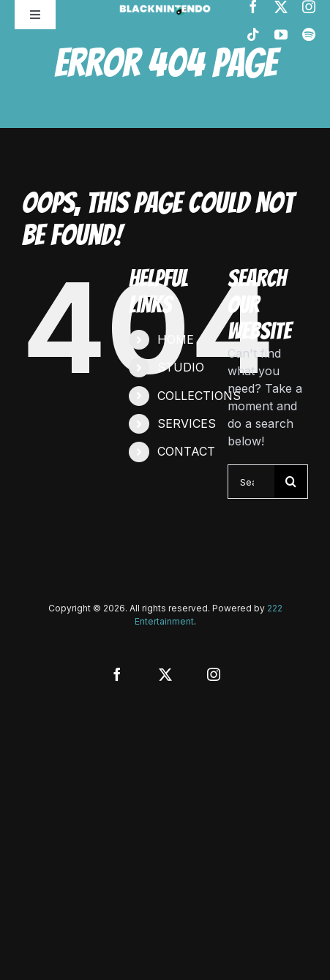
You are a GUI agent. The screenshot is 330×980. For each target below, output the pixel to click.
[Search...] (251, 482)
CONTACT (186, 451)
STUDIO (181, 367)
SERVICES (187, 423)
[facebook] (253, 7)
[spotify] (309, 34)
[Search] (291, 482)
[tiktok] (253, 34)
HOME (176, 339)
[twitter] (281, 7)
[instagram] (309, 7)
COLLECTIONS (199, 396)
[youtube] (281, 34)
